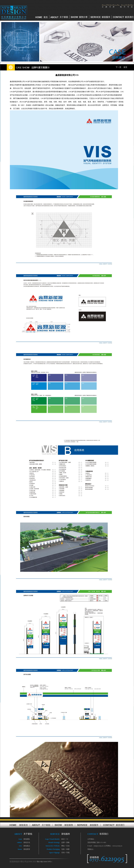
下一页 (118, 67)
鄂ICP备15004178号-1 (45, 862)
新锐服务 (66, 834)
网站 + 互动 (66, 846)
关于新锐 (28, 834)
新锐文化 (27, 842)
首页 (125, 67)
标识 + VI (65, 839)
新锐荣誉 (27, 849)
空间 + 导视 (66, 853)
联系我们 (104, 834)
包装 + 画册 (66, 849)
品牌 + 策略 (66, 842)
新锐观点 (27, 846)
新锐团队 (27, 839)
